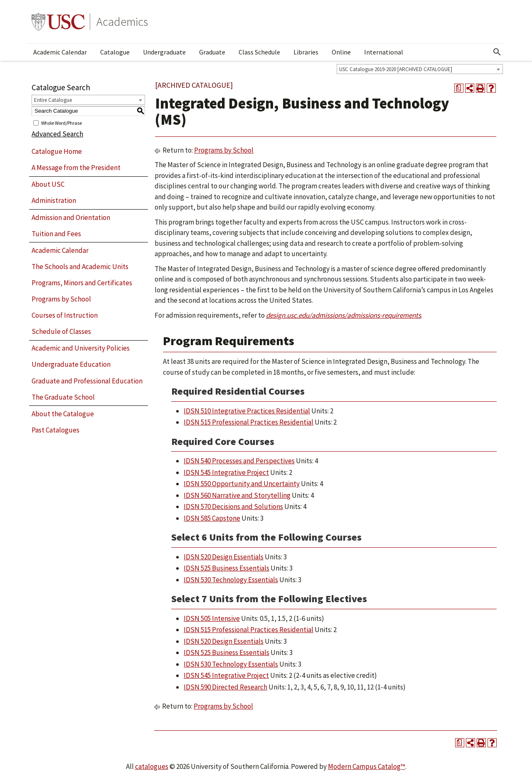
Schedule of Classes (61, 331)
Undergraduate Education (71, 364)
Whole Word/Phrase (62, 122)
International (384, 52)
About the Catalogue (63, 414)
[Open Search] (497, 52)
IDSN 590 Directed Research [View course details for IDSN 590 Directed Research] (225, 687)
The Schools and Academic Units (80, 267)
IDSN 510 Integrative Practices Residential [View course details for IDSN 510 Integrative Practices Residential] (247, 411)
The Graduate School (63, 397)
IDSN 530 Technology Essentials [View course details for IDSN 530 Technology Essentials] (231, 580)
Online (341, 52)
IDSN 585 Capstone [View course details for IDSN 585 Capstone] (212, 518)
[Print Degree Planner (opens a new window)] (459, 88)
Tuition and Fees (56, 234)
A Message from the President (76, 168)
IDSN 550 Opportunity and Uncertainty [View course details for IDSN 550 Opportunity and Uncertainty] (242, 484)
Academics (122, 22)
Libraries (306, 52)
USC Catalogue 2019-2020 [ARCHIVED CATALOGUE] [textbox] (396, 69)
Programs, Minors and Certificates (82, 283)
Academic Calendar (60, 52)
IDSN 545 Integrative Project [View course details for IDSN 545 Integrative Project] (226, 472)
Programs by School (61, 299)
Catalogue (115, 52)
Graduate (212, 52)
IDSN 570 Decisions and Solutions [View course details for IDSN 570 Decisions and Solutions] (233, 507)
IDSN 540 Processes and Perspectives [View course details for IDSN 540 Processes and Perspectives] (239, 461)
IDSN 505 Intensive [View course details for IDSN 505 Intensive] (212, 618)
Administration (54, 200)
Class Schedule (259, 52)
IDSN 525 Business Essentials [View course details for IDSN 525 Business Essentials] (227, 568)
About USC (48, 184)
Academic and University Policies (81, 348)
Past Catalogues (55, 430)
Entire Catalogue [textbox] (53, 100)
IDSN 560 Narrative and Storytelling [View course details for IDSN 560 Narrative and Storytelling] (237, 495)
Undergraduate (164, 52)
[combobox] (420, 69)
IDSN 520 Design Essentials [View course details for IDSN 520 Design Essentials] (224, 557)
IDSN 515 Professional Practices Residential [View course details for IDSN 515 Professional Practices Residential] (249, 422)
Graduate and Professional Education (87, 381)
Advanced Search (57, 134)
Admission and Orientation (71, 217)
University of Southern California (58, 22)
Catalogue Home (57, 151)
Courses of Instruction (65, 315)
